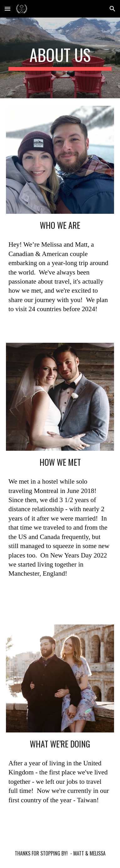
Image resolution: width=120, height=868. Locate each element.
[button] (8, 9)
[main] (60, 58)
